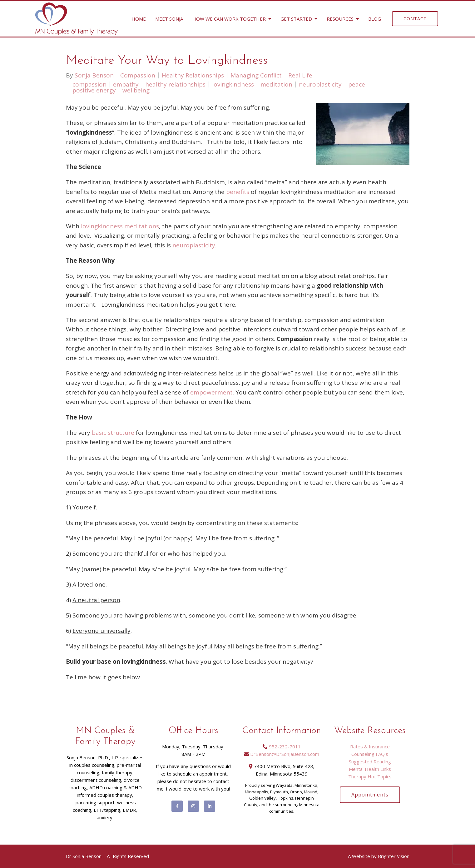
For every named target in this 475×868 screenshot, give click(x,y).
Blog (375, 19)
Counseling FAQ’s (370, 754)
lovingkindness (233, 84)
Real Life (300, 75)
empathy (126, 84)
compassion (89, 84)
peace (357, 84)
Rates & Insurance (370, 746)
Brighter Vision (394, 856)
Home (139, 19)
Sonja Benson (94, 75)
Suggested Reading (370, 761)
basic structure (113, 433)
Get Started (296, 19)
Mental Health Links (370, 769)
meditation (276, 84)
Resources (340, 19)
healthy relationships (175, 84)
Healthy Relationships (193, 75)
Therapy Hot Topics (370, 776)
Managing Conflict (256, 75)
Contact (415, 19)
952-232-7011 (285, 746)
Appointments (370, 795)
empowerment (211, 392)
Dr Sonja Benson (84, 856)
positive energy (94, 90)
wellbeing (136, 90)
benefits (238, 192)
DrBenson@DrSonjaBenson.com (285, 754)
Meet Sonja (169, 19)
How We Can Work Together (229, 19)
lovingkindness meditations (120, 226)
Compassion (138, 75)
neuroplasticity (320, 84)
